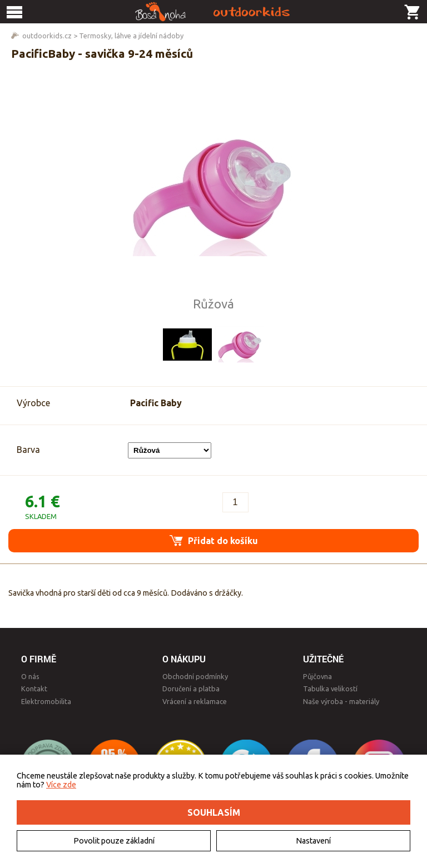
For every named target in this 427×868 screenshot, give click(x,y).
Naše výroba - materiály (341, 701)
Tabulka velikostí (330, 689)
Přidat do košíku (214, 540)
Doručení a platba (191, 689)
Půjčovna (317, 676)
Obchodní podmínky (195, 676)
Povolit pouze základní (114, 841)
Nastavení (313, 841)
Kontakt (34, 689)
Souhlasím (214, 812)
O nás (30, 676)
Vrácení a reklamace (195, 701)
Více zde (61, 785)
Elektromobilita (46, 701)
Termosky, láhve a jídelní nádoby (131, 36)
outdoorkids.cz (47, 36)
